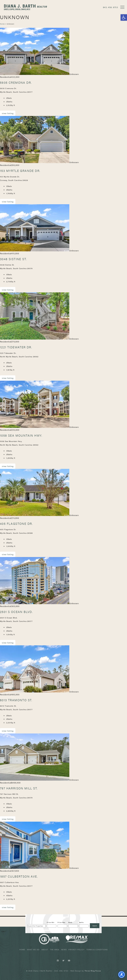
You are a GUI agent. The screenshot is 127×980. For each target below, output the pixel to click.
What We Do (33, 949)
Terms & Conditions (97, 949)
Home (2, 24)
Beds (70, 922)
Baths (81, 922)
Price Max (61, 922)
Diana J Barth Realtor (25, 7)
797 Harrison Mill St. (19, 788)
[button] (124, 17)
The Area (55, 949)
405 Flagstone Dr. (16, 524)
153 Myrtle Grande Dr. (20, 171)
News (64, 949)
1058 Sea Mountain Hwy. (21, 435)
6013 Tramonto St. (16, 700)
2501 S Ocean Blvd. (16, 612)
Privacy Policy (76, 949)
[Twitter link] (64, 960)
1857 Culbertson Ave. (19, 876)
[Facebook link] (58, 960)
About (45, 949)
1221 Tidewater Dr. (16, 347)
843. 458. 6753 (110, 7)
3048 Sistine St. (13, 259)
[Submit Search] (95, 926)
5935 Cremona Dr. (16, 82)
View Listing (8, 113)
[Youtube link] (69, 960)
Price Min (51, 922)
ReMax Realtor (77, 939)
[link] (93, 971)
